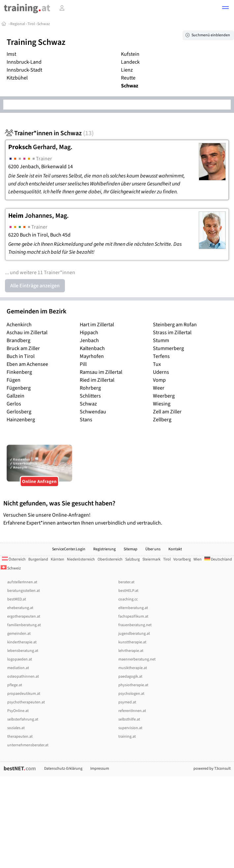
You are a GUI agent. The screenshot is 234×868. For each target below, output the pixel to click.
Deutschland (218, 559)
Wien (198, 559)
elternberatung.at (133, 608)
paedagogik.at (130, 676)
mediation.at (18, 668)
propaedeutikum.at (24, 694)
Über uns (153, 549)
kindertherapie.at (22, 642)
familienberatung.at (24, 625)
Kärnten (58, 559)
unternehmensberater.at (28, 745)
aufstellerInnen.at (22, 582)
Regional (18, 24)
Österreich (14, 559)
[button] (225, 9)
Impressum (100, 769)
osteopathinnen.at (23, 676)
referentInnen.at (132, 711)
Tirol (31, 24)
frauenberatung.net (135, 625)
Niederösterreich (81, 559)
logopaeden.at (20, 659)
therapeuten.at (20, 737)
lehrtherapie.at (131, 651)
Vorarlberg (182, 559)
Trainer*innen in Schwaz (49, 133)
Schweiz (11, 568)
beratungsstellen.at (24, 591)
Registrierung (104, 549)
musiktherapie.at (133, 668)
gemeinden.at (19, 634)
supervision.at (130, 728)
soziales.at (16, 728)
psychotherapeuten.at (26, 702)
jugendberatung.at (134, 634)
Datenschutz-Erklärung (63, 769)
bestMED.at (17, 599)
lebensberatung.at (23, 651)
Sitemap (131, 549)
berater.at (126, 582)
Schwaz (44, 24)
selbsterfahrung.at (23, 719)
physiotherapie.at (133, 685)
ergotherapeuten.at (24, 616)
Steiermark (151, 559)
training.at (127, 737)
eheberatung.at (20, 608)
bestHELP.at (128, 591)
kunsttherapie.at (132, 642)
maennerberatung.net (137, 659)
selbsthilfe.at (129, 719)
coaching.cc (128, 599)
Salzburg (132, 559)
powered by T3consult (212, 769)
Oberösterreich (110, 559)
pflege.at (15, 685)
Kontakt (175, 549)
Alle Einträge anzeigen (35, 286)
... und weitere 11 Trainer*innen (40, 273)
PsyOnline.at (18, 711)
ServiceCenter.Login (69, 549)
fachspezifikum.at (133, 616)
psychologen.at (131, 694)
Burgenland (38, 559)
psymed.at (127, 702)
